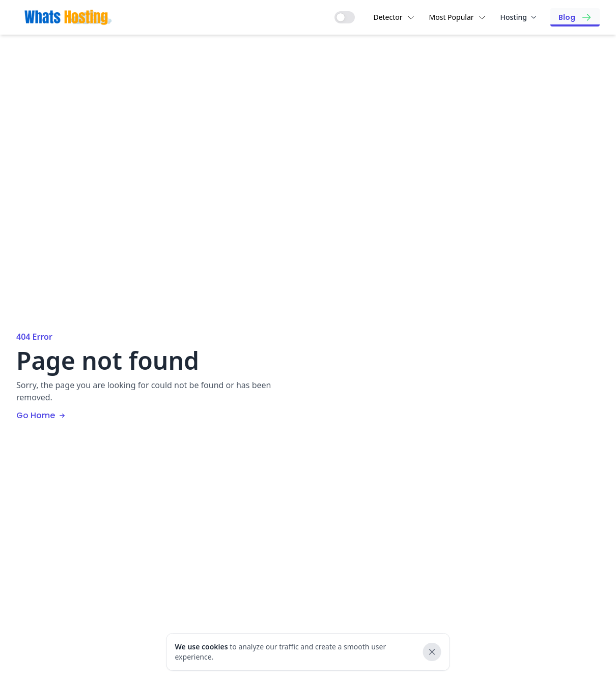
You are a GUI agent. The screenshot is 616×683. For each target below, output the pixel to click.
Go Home (42, 415)
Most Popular (458, 17)
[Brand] (68, 17)
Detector (394, 17)
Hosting (518, 17)
